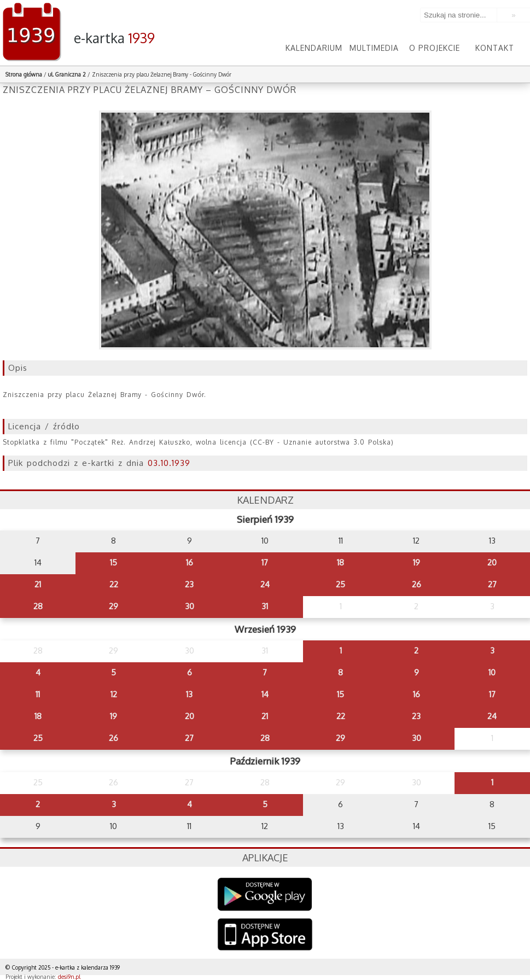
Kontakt (495, 48)
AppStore (265, 935)
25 (340, 584)
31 (265, 606)
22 (114, 584)
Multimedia (374, 48)
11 (38, 694)
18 (340, 562)
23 (189, 584)
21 (38, 584)
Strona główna (24, 74)
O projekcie (435, 48)
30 (190, 606)
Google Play (265, 894)
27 (492, 584)
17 (265, 562)
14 (265, 694)
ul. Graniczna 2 (67, 74)
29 (113, 606)
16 (190, 562)
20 (492, 562)
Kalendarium (314, 48)
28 (38, 606)
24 (265, 584)
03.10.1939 (169, 463)
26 (417, 584)
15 (113, 562)
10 (492, 672)
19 (417, 562)
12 (114, 694)
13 (189, 694)
